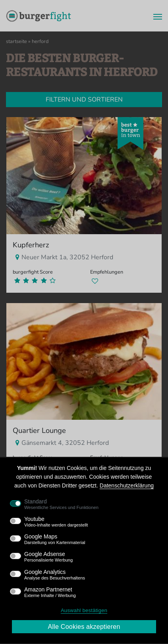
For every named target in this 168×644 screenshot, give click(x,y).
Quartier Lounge (39, 430)
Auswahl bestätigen (84, 610)
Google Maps (55, 539)
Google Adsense (48, 557)
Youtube (56, 522)
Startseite (16, 41)
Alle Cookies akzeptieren (84, 627)
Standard (61, 504)
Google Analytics (55, 575)
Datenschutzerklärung (127, 485)
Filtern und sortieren (84, 100)
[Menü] (155, 16)
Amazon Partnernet (50, 592)
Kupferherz (31, 245)
